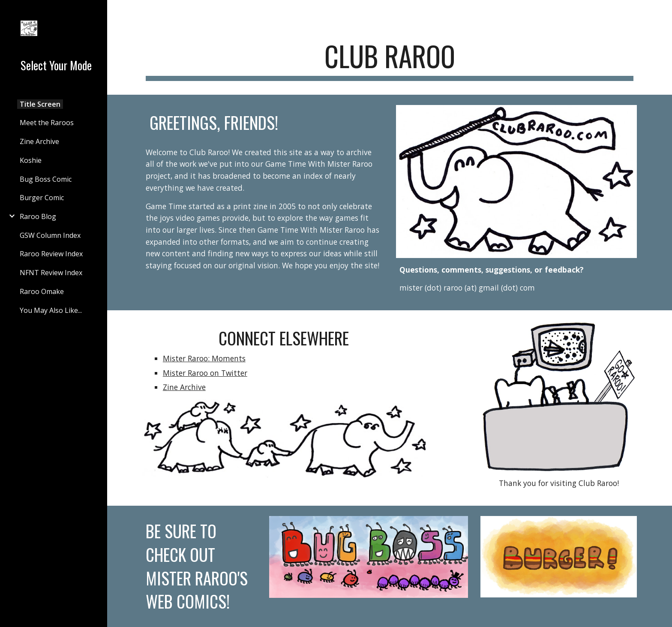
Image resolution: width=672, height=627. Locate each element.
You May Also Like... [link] (51, 310)
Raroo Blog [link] (38, 216)
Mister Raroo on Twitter (205, 373)
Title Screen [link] (40, 104)
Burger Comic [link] (42, 198)
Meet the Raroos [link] (47, 123)
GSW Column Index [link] (50, 235)
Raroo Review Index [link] (51, 254)
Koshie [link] (31, 160)
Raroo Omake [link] (42, 291)
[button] (662, 12)
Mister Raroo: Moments (204, 358)
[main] (390, 60)
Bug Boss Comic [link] (46, 179)
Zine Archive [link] (39, 141)
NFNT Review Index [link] (51, 273)
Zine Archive (184, 387)
